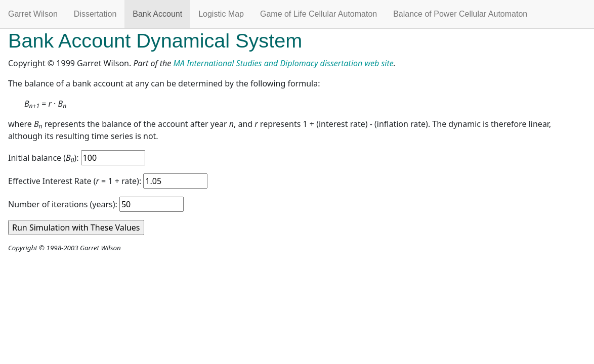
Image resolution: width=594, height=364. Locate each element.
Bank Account (157, 14)
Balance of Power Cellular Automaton (460, 14)
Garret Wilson (33, 14)
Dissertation (95, 14)
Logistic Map (221, 14)
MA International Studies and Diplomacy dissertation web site (283, 63)
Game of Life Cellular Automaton (319, 14)
